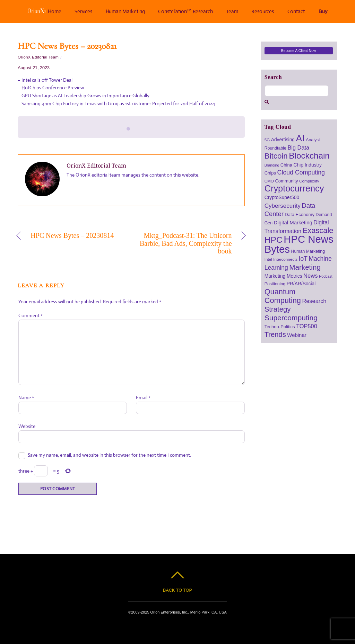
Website (27, 426)
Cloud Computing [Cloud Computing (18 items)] (301, 172)
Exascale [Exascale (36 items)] (318, 230)
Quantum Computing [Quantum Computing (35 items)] (283, 296)
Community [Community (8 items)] (286, 181)
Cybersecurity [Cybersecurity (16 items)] (283, 206)
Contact (296, 11)
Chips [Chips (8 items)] (270, 173)
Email (143, 397)
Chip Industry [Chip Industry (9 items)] (308, 165)
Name (26, 397)
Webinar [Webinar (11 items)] (297, 335)
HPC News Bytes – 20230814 (72, 236)
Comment (31, 315)
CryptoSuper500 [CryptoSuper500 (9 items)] (282, 198)
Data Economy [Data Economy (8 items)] (300, 214)
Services (83, 11)
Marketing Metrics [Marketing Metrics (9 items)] (283, 276)
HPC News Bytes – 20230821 (67, 46)
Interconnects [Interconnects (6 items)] (285, 259)
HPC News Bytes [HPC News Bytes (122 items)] (299, 244)
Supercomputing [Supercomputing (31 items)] (291, 318)
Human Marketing (125, 11)
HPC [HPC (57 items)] (274, 240)
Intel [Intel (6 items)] (268, 259)
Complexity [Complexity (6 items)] (309, 181)
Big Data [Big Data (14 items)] (298, 147)
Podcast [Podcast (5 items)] (326, 276)
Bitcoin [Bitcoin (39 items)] (276, 156)
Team (232, 11)
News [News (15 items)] (311, 276)
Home (44, 11)
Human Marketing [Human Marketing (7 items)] (308, 251)
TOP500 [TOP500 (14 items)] (307, 326)
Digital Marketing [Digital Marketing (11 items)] (293, 222)
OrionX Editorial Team (38, 57)
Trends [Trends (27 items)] (275, 334)
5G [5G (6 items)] (267, 140)
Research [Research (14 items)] (314, 301)
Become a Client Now (299, 51)
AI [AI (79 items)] (300, 138)
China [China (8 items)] (286, 165)
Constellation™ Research (186, 11)
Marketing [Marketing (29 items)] (305, 267)
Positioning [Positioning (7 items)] (275, 284)
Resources (262, 11)
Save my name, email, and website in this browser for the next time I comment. (109, 455)
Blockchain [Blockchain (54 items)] (309, 156)
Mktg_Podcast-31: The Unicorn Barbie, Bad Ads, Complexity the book (185, 243)
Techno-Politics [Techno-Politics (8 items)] (280, 327)
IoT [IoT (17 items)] (303, 259)
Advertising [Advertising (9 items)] (283, 140)
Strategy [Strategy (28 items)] (278, 309)
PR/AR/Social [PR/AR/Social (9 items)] (301, 284)
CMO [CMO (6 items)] (269, 181)
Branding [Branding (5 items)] (272, 165)
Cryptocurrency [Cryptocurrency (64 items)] (294, 188)
